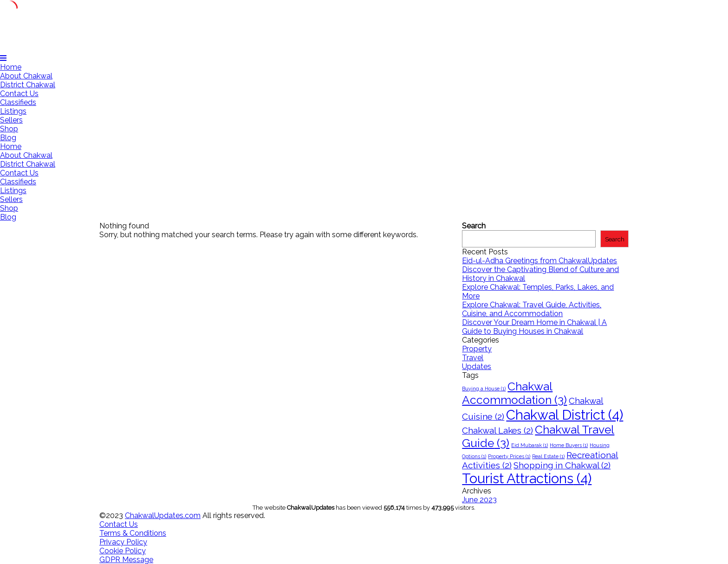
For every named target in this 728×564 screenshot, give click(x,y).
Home (11, 67)
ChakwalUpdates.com (163, 515)
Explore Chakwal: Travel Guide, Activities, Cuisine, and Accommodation (532, 309)
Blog (8, 138)
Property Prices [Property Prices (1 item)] (509, 456)
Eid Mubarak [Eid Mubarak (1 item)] (530, 445)
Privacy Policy (123, 542)
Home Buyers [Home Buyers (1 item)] (569, 445)
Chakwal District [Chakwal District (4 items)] (565, 415)
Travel (473, 358)
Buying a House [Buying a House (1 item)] (484, 389)
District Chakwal (28, 85)
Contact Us (19, 94)
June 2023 (479, 500)
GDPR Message (126, 560)
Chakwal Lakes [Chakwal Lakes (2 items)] (497, 430)
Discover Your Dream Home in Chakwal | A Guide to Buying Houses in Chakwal (534, 327)
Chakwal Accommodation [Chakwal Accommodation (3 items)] (514, 393)
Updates (477, 366)
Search (474, 226)
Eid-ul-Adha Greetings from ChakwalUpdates (539, 261)
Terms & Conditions (133, 533)
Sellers (11, 120)
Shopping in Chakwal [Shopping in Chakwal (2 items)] (562, 465)
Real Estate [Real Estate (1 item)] (548, 456)
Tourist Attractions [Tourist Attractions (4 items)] (527, 478)
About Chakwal (26, 76)
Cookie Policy (123, 551)
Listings (13, 111)
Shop (9, 129)
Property (477, 349)
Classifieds (18, 102)
